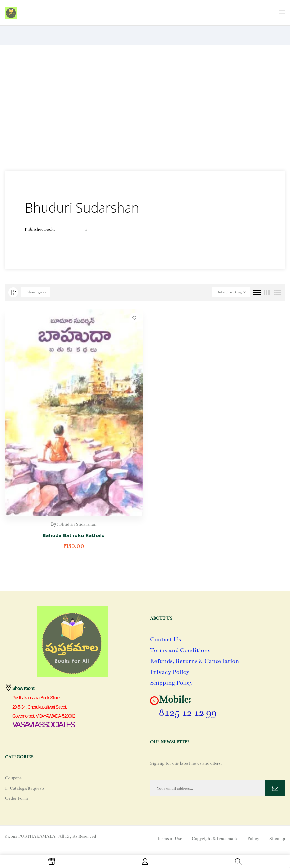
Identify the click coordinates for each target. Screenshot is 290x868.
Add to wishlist (134, 318)
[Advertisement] (145, 108)
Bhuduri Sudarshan (78, 524)
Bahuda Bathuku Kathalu (74, 535)
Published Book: (40, 229)
